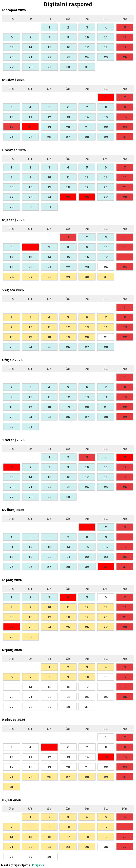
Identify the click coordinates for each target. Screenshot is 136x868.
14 (30, 47)
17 (87, 47)
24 (87, 57)
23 (68, 57)
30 (68, 67)
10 (87, 37)
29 (49, 67)
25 (106, 57)
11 (106, 37)
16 (68, 47)
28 (31, 67)
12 (125, 37)
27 (12, 67)
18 (106, 47)
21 (30, 57)
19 (125, 47)
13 (12, 47)
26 (125, 57)
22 (49, 57)
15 (49, 47)
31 (87, 67)
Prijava (38, 865)
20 (12, 57)
